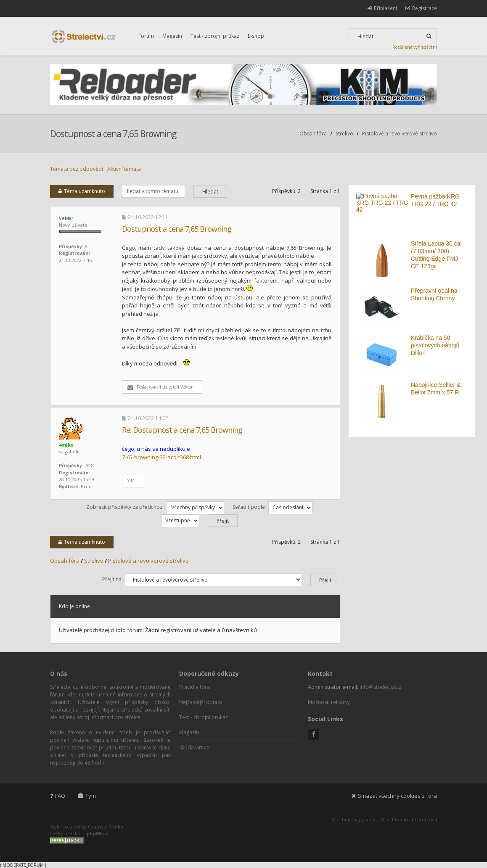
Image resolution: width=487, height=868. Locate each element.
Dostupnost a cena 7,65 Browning (113, 134)
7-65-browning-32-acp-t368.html (161, 457)
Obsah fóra (313, 134)
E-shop (256, 36)
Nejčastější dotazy (201, 702)
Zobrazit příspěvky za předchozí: (155, 507)
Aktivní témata (124, 169)
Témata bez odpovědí (77, 169)
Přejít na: (112, 579)
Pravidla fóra (195, 687)
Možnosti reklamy (329, 702)
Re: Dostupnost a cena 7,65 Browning (182, 430)
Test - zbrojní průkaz (215, 36)
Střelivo (344, 134)
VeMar (66, 218)
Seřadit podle (273, 507)
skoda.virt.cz (194, 748)
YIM (131, 481)
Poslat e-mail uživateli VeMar (160, 387)
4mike (66, 445)
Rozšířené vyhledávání (415, 47)
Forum (146, 36)
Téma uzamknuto (82, 191)
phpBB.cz (98, 833)
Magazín (172, 36)
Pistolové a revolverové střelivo (400, 134)
